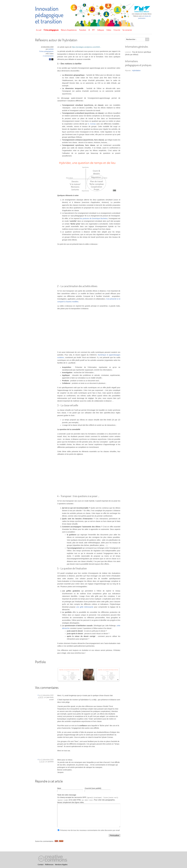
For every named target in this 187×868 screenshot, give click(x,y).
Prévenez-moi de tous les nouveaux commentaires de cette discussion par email (90, 830)
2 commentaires (48, 56)
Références (49, 865)
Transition (83, 30)
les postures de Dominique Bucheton (94, 218)
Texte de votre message (67, 795)
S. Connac (92, 124)
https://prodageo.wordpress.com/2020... (87, 47)
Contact (41, 865)
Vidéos (109, 30)
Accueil (39, 30)
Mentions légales (61, 865)
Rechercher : (131, 39)
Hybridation (136, 71)
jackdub (51, 49)
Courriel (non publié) (93, 788)
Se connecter (127, 30)
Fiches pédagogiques (51, 30)
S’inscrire (117, 30)
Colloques (101, 30)
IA (89, 30)
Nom (59, 788)
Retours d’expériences (69, 30)
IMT (93, 30)
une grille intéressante (85, 607)
